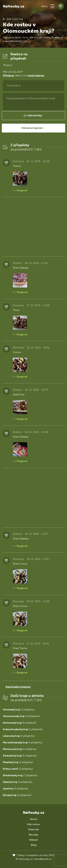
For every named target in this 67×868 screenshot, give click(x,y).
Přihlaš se (8, 76)
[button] (52, 6)
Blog (34, 845)
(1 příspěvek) (23, 729)
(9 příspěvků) (20, 723)
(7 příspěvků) (20, 775)
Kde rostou (33, 824)
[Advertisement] (33, 227)
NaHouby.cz (14, 6)
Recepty (33, 835)
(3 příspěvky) (19, 710)
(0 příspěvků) (21, 716)
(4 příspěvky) (23, 743)
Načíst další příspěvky (18, 687)
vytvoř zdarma (36, 76)
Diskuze (33, 840)
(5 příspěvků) (19, 736)
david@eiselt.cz (43, 859)
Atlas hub (33, 829)
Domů (34, 819)
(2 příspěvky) (20, 749)
